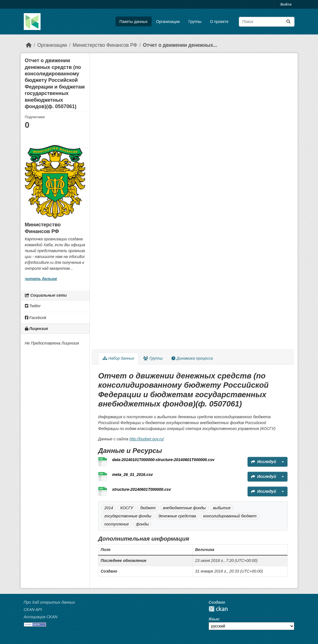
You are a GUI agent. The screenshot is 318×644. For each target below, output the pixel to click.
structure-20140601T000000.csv (142, 489)
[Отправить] (288, 22)
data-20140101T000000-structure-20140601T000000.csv (163, 460)
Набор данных (118, 358)
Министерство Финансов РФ (105, 45)
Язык (214, 619)
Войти (286, 4)
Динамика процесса (192, 358)
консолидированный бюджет (230, 516)
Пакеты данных (133, 22)
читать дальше (41, 279)
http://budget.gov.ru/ (147, 439)
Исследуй (264, 462)
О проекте (219, 22)
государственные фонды (128, 516)
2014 (109, 508)
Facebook (36, 318)
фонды (142, 524)
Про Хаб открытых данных (50, 602)
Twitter (33, 306)
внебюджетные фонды (184, 508)
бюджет (148, 508)
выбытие (222, 508)
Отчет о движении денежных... (180, 45)
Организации (168, 22)
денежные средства (177, 516)
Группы (195, 22)
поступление (117, 524)
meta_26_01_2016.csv (133, 475)
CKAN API (33, 610)
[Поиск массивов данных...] (267, 22)
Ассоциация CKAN (41, 617)
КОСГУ (127, 508)
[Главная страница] (29, 45)
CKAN (218, 609)
